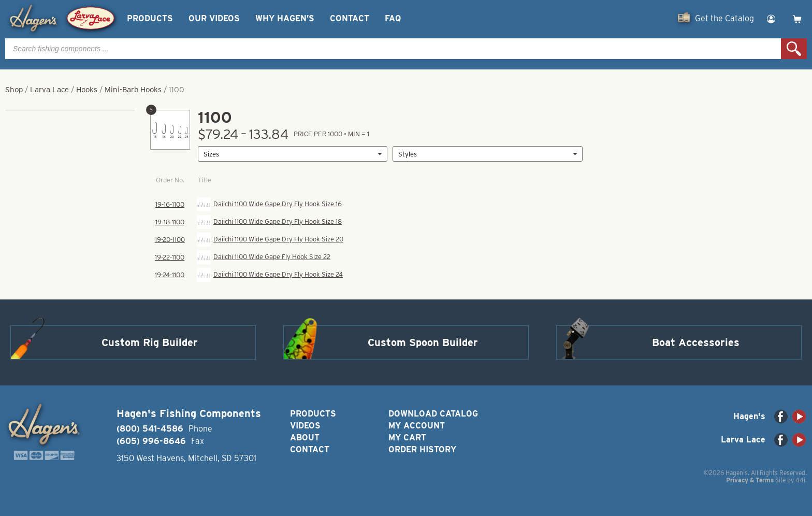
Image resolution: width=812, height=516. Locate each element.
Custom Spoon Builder (423, 342)
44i (800, 480)
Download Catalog (433, 414)
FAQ (393, 18)
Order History (422, 449)
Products (150, 18)
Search (794, 49)
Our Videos (214, 18)
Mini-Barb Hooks (133, 90)
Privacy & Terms (750, 480)
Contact (350, 18)
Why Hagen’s (285, 18)
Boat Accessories (696, 342)
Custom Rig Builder (150, 342)
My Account (417, 426)
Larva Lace (49, 90)
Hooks (87, 90)
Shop (14, 90)
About (305, 438)
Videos (305, 426)
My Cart (407, 438)
